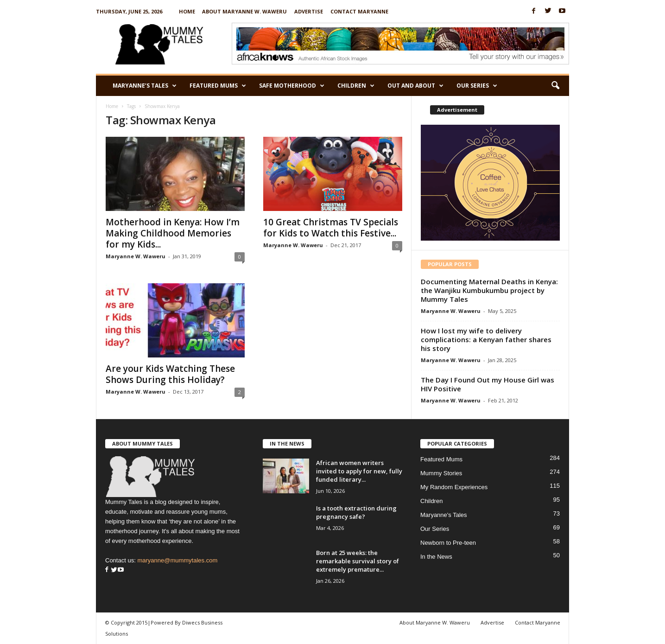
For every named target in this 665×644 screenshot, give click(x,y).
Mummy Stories (441, 473)
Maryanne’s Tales (145, 86)
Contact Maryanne (359, 11)
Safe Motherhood (292, 86)
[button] (555, 86)
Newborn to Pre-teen (448, 543)
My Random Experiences (454, 487)
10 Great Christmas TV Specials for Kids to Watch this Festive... (331, 228)
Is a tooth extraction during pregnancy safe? (356, 512)
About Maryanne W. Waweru (244, 11)
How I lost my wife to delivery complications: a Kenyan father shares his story (486, 339)
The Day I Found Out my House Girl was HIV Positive (488, 384)
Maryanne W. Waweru (136, 256)
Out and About (415, 86)
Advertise (309, 11)
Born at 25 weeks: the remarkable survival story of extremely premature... (358, 561)
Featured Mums (218, 86)
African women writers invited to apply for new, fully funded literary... (359, 471)
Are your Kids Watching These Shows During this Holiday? (170, 374)
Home (187, 11)
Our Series (477, 86)
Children (356, 86)
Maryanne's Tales (444, 515)
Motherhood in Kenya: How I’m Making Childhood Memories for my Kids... (173, 233)
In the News (436, 557)
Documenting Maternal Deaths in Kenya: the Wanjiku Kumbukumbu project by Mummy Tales (489, 290)
